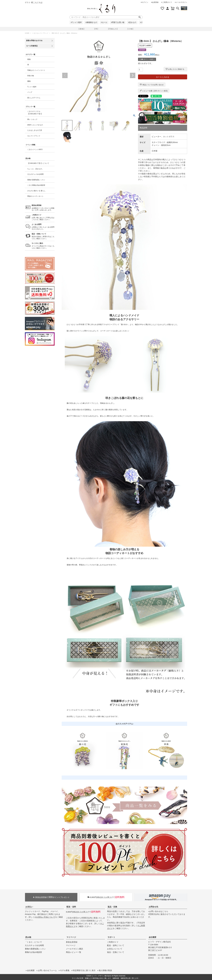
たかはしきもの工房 (35, 130)
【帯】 (96, 29)
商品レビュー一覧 (74, 952)
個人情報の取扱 (105, 970)
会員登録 (155, 2)
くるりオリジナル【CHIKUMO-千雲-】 (35, 113)
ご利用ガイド (167, 2)
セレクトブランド (34, 136)
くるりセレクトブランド (40, 33)
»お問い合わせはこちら (158, 911)
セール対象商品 (32, 46)
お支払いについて (115, 949)
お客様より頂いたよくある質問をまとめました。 (43, 227)
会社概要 (153, 937)
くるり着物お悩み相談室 (36, 185)
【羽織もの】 (113, 29)
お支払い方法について (46, 917)
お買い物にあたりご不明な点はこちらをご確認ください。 (43, 217)
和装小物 (31, 76)
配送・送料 (71, 907)
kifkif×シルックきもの (35, 125)
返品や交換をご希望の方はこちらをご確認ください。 (43, 236)
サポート (111, 937)
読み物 (28, 937)
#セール (104, 22)
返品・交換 (112, 907)
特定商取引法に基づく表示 (84, 970)
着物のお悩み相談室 (33, 952)
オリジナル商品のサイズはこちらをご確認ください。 (43, 246)
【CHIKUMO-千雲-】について (38, 163)
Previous (65, 75)
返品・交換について (116, 952)
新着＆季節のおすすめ (34, 41)
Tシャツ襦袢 (32, 87)
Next (133, 75)
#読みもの (132, 22)
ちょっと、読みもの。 (35, 169)
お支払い (29, 907)
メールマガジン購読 (74, 949)
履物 (29, 81)
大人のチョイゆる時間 (35, 174)
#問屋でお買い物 (118, 22)
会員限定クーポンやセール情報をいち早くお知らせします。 (43, 208)
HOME (27, 33)
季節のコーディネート (35, 196)
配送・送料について (116, 945)
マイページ (71, 937)
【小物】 (130, 29)
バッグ (30, 92)
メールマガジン (181, 2)
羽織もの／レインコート (36, 70)
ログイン (145, 2)
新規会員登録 (72, 942)
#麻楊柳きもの (91, 22)
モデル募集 (65, 970)
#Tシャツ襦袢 (76, 22)
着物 (29, 59)
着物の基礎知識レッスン (36, 180)
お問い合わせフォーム (47, 970)
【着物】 (82, 29)
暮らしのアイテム (34, 98)
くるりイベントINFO (35, 150)
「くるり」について (33, 942)
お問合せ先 (153, 907)
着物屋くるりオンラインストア (107, 9)
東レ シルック (32, 119)
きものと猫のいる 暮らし (36, 191)
